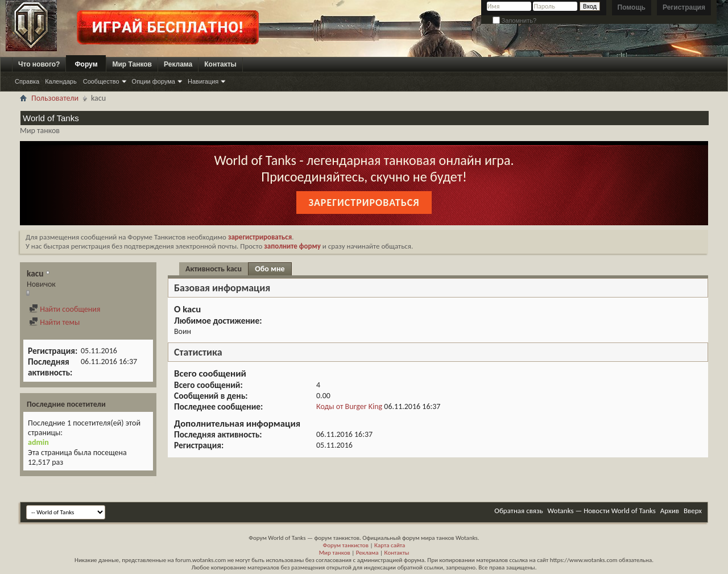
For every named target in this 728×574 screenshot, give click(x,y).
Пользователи (55, 98)
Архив (670, 511)
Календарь (61, 81)
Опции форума (154, 81)
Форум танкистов (346, 545)
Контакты (220, 64)
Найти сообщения (65, 309)
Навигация (203, 81)
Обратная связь (518, 511)
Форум (86, 64)
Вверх (693, 511)
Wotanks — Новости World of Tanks (602, 511)
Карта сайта (390, 545)
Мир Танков (132, 64)
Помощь (632, 7)
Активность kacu (214, 269)
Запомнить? (515, 20)
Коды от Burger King (349, 406)
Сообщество (101, 81)
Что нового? (39, 64)
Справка (27, 81)
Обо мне (270, 269)
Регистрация (684, 7)
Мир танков (335, 553)
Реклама (178, 64)
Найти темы (54, 322)
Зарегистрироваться (364, 203)
